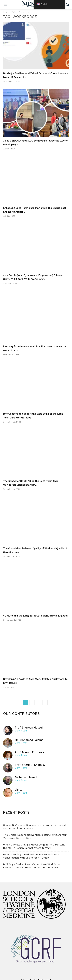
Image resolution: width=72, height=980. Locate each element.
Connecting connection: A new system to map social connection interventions (34, 823)
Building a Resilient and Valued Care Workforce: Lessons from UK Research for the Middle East (32, 862)
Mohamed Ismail (26, 773)
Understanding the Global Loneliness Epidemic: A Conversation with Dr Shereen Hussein (33, 852)
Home (6, 12)
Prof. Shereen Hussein (30, 724)
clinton (20, 786)
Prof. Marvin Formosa (29, 748)
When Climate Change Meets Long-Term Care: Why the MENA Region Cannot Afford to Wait (34, 842)
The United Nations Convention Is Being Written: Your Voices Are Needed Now (35, 833)
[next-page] (45, 698)
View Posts (21, 727)
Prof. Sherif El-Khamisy (30, 761)
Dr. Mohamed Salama (29, 736)
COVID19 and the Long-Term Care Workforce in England (35, 612)
